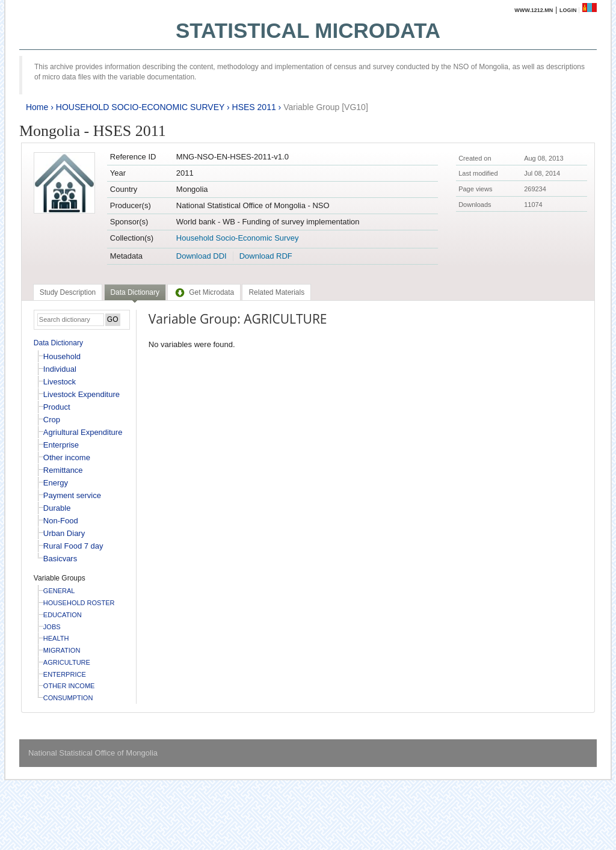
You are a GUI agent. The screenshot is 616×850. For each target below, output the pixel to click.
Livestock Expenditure (82, 394)
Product (57, 407)
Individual (60, 369)
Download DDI (202, 256)
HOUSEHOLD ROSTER (79, 603)
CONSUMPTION (68, 698)
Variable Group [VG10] (326, 107)
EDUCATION (63, 615)
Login (568, 10)
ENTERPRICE (65, 674)
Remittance (63, 470)
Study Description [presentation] (68, 292)
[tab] (68, 292)
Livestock (60, 382)
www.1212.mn (534, 10)
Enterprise (61, 445)
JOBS (52, 627)
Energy (56, 483)
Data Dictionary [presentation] (135, 292)
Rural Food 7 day (73, 546)
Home (37, 107)
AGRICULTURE (67, 662)
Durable (57, 508)
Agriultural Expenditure (83, 432)
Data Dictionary (58, 343)
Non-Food (61, 521)
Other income (67, 457)
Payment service (72, 495)
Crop (52, 420)
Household (62, 356)
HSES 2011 (254, 107)
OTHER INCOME (69, 686)
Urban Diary (64, 533)
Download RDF (266, 256)
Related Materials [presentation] (276, 292)
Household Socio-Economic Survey (238, 238)
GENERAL (59, 591)
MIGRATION (62, 650)
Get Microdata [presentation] (204, 292)
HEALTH (56, 638)
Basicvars (60, 559)
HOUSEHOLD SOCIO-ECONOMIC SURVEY (140, 107)
